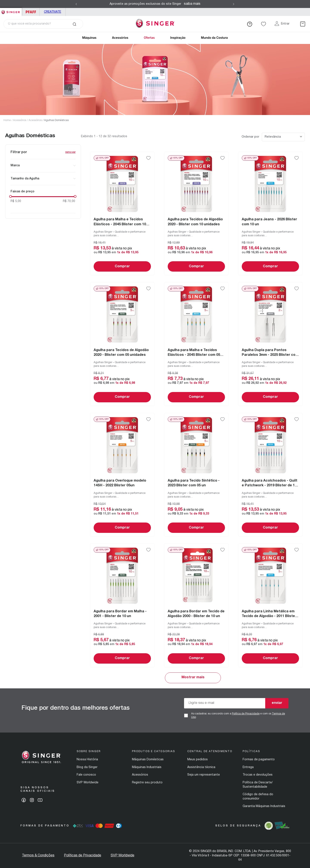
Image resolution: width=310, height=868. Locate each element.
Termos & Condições (38, 856)
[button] (43, 166)
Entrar (285, 24)
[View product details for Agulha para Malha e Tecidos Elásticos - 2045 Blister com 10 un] (122, 213)
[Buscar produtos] (74, 24)
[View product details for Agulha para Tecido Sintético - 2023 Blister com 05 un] (196, 475)
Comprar (122, 266)
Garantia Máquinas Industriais (264, 806)
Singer (11, 10)
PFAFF (31, 12)
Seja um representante (204, 775)
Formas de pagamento (259, 760)
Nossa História (87, 760)
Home (7, 120)
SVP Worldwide (88, 783)
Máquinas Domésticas (148, 760)
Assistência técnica (201, 767)
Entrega (248, 767)
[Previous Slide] (76, 4)
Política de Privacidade (246, 714)
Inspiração (178, 38)
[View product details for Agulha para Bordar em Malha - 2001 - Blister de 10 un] (122, 605)
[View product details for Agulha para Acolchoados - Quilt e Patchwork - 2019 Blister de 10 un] (270, 475)
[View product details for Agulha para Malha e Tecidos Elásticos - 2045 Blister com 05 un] (196, 344)
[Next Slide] (234, 4)
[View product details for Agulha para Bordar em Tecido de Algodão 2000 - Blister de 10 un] (196, 605)
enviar (277, 703)
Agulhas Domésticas (56, 120)
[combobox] (43, 24)
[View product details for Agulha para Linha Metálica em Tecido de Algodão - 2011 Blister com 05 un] (270, 605)
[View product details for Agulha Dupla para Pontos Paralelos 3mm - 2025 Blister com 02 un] (270, 344)
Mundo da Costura (214, 38)
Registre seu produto (147, 783)
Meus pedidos (198, 760)
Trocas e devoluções (258, 775)
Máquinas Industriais (147, 767)
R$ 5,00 (16, 201)
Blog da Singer (87, 767)
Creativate (53, 12)
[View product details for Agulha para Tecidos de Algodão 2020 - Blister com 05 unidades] (122, 344)
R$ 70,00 (69, 201)
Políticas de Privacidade (83, 856)
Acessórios (20, 120)
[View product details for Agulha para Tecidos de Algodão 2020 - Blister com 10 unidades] (196, 213)
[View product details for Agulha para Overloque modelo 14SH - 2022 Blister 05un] (122, 475)
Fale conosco (86, 775)
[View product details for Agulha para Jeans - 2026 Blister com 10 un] (270, 213)
